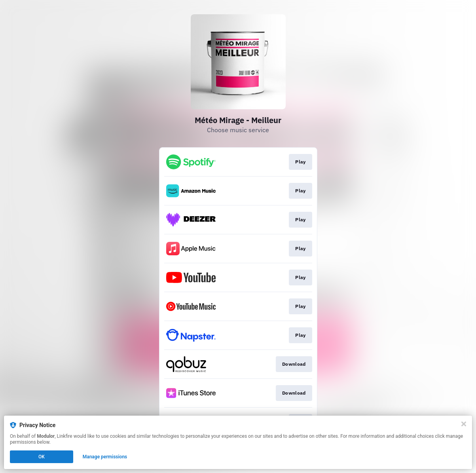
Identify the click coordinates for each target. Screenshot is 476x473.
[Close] (464, 424)
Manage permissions (105, 457)
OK (42, 457)
